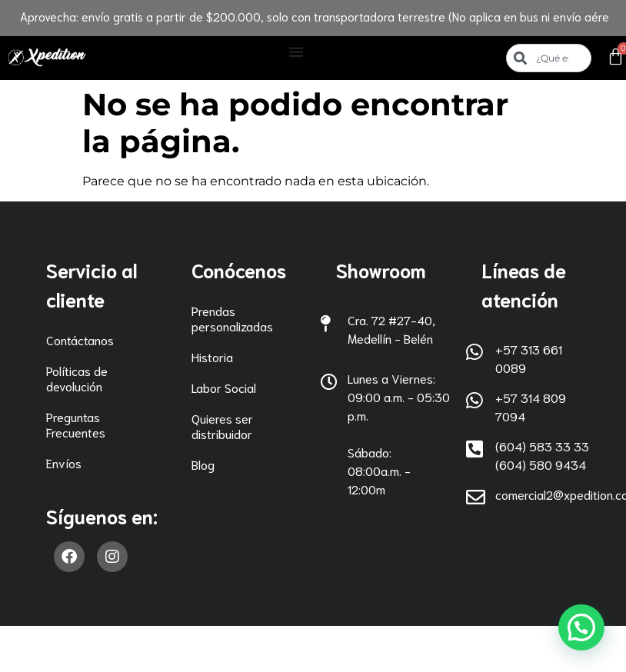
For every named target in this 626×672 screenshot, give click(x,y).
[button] (581, 626)
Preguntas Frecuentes (76, 424)
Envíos (64, 462)
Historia (212, 356)
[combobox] (548, 58)
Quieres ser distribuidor (222, 426)
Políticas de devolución (77, 378)
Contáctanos (80, 339)
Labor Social (224, 387)
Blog (203, 464)
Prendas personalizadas (232, 318)
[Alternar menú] (296, 52)
